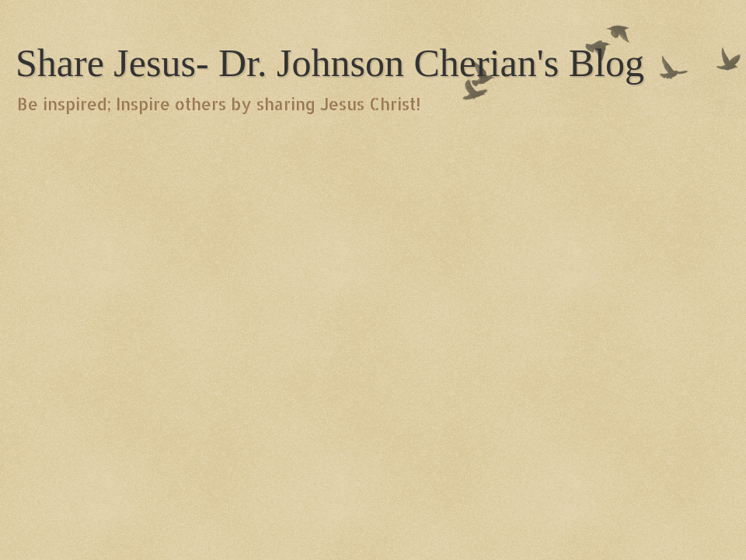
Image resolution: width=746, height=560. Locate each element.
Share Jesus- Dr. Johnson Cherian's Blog (330, 63)
